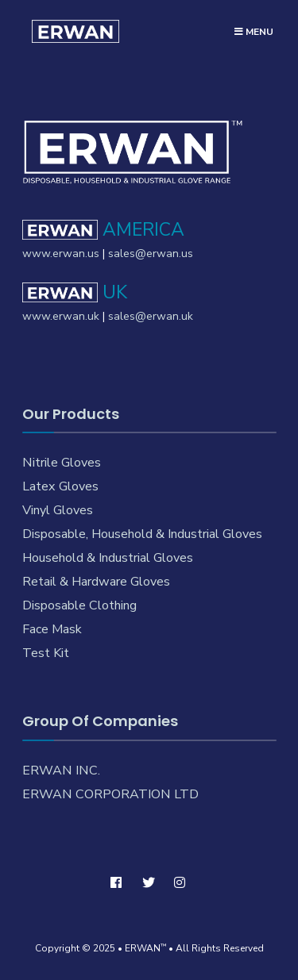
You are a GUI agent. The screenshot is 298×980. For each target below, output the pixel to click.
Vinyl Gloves (58, 510)
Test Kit (46, 653)
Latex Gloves (60, 486)
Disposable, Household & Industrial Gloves (142, 534)
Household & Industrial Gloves (108, 558)
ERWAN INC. (61, 771)
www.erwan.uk (61, 316)
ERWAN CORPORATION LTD (110, 794)
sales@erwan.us (151, 254)
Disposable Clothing (79, 605)
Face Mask (52, 629)
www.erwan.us (61, 254)
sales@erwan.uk (151, 316)
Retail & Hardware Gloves (96, 582)
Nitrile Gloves (62, 463)
